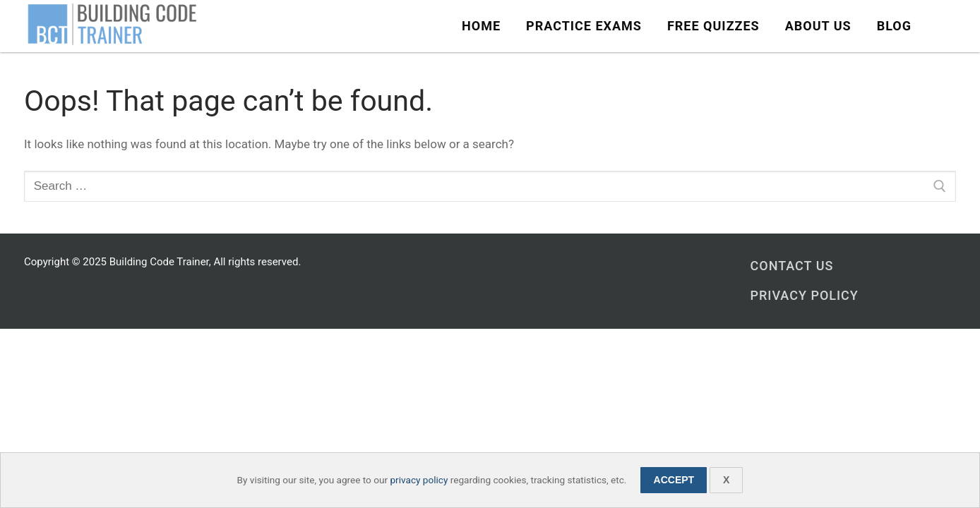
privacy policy (419, 480)
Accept (674, 480)
